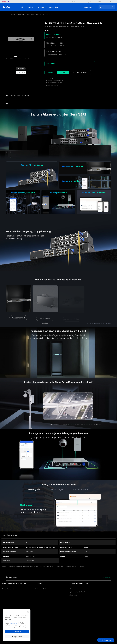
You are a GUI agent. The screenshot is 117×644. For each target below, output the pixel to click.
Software (71, 582)
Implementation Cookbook (77, 585)
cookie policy (14, 623)
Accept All (17, 631)
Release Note (73, 588)
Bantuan (43, 7)
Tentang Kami (90, 7)
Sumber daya (56, 7)
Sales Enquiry (66, 65)
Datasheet (51, 65)
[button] (6, 58)
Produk (23, 7)
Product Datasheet (8, 582)
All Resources (107, 570)
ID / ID (100, 2)
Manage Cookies (17, 637)
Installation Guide (41, 582)
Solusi (33, 7)
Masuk (112, 2)
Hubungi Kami (88, 2)
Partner (75, 2)
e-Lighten (22, 14)
